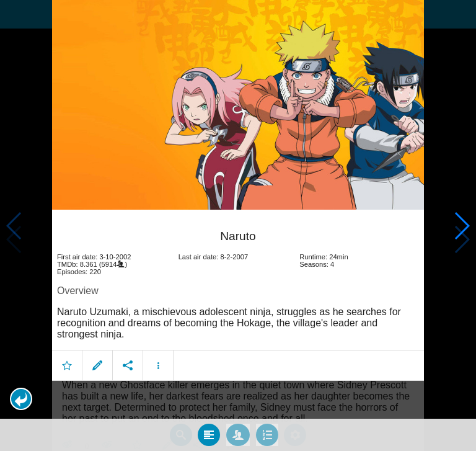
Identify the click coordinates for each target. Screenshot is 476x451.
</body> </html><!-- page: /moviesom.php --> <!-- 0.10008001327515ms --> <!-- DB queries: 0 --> (238, 225)
